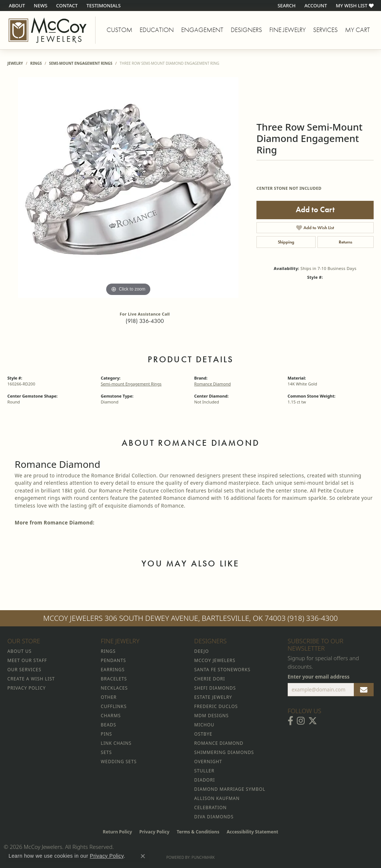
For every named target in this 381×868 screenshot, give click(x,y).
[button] (286, 6)
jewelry (15, 63)
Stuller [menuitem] (204, 771)
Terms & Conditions (198, 832)
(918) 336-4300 (145, 321)
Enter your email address (319, 677)
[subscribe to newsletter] (364, 690)
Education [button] (157, 30)
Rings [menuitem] (108, 651)
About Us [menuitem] (19, 651)
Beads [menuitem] (108, 725)
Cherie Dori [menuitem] (210, 679)
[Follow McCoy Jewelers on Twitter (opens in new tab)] (313, 721)
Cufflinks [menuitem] (114, 706)
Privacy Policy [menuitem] (26, 688)
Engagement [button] (202, 30)
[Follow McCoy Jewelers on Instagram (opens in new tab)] (301, 721)
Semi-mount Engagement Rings (80, 63)
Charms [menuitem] (111, 716)
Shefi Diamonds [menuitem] (215, 688)
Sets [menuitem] (106, 752)
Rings (36, 63)
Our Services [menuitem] (24, 670)
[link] (16, 6)
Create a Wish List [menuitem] (31, 679)
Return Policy (118, 832)
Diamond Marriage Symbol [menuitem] (230, 789)
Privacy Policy (154, 832)
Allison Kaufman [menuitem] (217, 798)
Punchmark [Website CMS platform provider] (203, 857)
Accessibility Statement (252, 832)
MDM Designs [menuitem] (212, 716)
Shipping (286, 242)
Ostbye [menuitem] (203, 734)
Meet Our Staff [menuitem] (27, 660)
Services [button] (325, 30)
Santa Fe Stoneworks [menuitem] (222, 670)
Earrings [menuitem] (113, 670)
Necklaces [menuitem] (114, 688)
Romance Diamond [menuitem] (219, 743)
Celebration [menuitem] (211, 807)
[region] (128, 188)
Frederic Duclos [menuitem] (216, 706)
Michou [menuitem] (204, 725)
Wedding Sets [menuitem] (119, 762)
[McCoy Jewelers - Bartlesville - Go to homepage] (48, 30)
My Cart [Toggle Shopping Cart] (357, 30)
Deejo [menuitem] (202, 651)
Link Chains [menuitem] (116, 743)
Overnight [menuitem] (208, 762)
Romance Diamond (213, 384)
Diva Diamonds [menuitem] (214, 817)
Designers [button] (246, 30)
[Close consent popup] (143, 856)
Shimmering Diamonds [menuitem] (224, 752)
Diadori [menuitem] (205, 780)
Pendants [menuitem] (113, 660)
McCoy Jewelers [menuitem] (215, 660)
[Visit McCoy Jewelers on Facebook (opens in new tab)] (290, 721)
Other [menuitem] (109, 697)
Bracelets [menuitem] (114, 679)
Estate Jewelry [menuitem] (213, 697)
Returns (346, 242)
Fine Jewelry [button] (287, 30)
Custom (119, 30)
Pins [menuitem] (106, 734)
